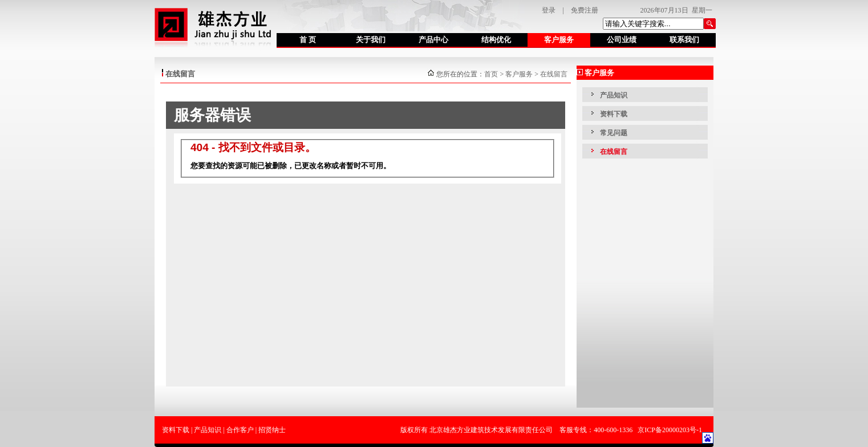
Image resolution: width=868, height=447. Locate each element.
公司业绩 (622, 40)
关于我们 (371, 40)
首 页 (308, 40)
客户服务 (559, 40)
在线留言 (554, 74)
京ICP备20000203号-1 (670, 430)
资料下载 (614, 114)
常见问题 (614, 133)
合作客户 (240, 430)
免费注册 (585, 10)
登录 (549, 10)
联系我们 (684, 40)
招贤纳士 (272, 430)
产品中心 (433, 40)
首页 (491, 74)
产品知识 (614, 95)
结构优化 (496, 40)
